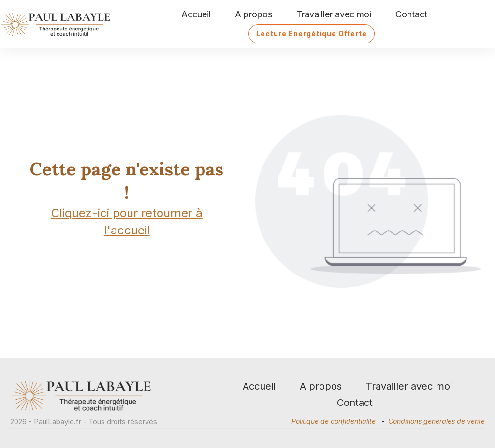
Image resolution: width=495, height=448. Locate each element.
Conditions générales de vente (437, 421)
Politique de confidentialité (334, 421)
